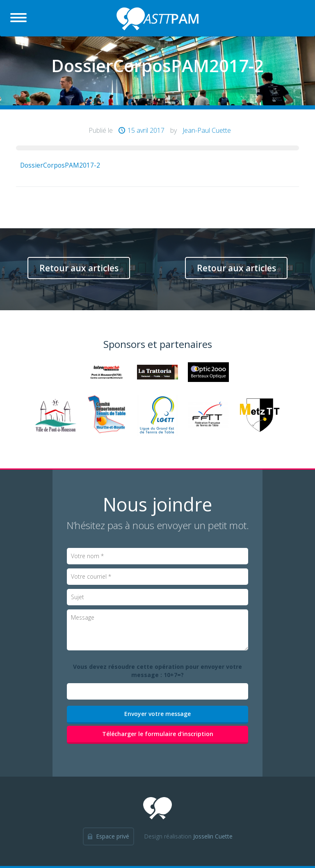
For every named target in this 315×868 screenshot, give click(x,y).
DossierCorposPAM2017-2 (60, 165)
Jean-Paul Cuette (207, 130)
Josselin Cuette (213, 836)
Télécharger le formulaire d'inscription (158, 734)
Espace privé (113, 836)
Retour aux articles (79, 268)
